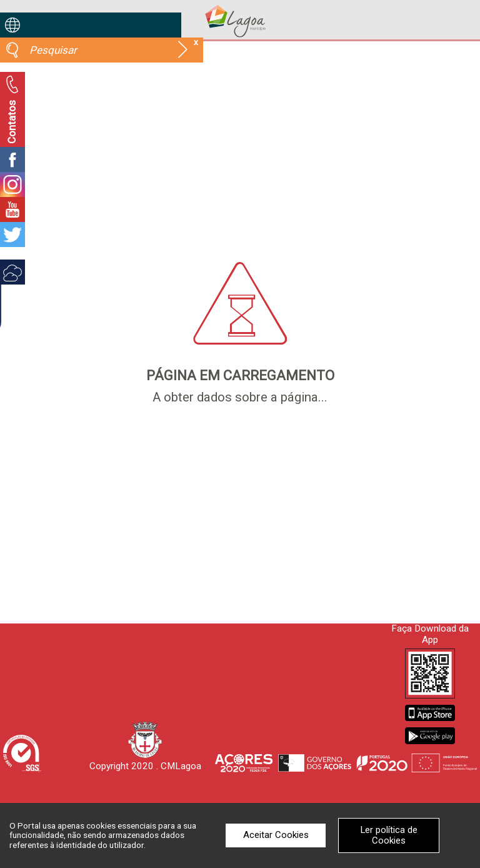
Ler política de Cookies (389, 835)
